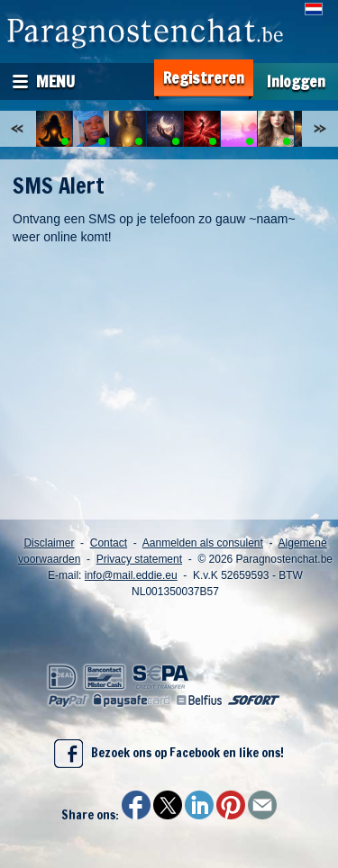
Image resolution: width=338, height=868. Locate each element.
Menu (55, 81)
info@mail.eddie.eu (131, 575)
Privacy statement (139, 559)
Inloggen (296, 81)
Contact (109, 543)
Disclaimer (49, 543)
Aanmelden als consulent (203, 543)
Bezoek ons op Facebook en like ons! (169, 754)
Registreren (204, 78)
